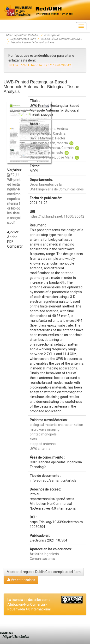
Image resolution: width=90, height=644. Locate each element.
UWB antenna (40, 449)
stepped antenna (43, 444)
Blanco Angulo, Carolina (48, 133)
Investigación (52, 35)
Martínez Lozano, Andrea (49, 129)
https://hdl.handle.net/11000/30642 (57, 216)
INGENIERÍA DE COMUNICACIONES (61, 39)
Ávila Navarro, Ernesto (46, 153)
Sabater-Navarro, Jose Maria (52, 157)
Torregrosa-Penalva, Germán (52, 148)
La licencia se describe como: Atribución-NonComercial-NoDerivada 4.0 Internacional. (29, 604)
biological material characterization (56, 425)
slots (33, 439)
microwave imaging (45, 429)
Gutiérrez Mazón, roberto (49, 143)
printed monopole (43, 434)
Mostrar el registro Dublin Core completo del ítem (44, 572)
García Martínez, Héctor (48, 138)
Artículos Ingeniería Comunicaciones (32, 43)
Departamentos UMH (23, 39)
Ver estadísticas (21, 580)
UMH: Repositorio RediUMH (23, 35)
